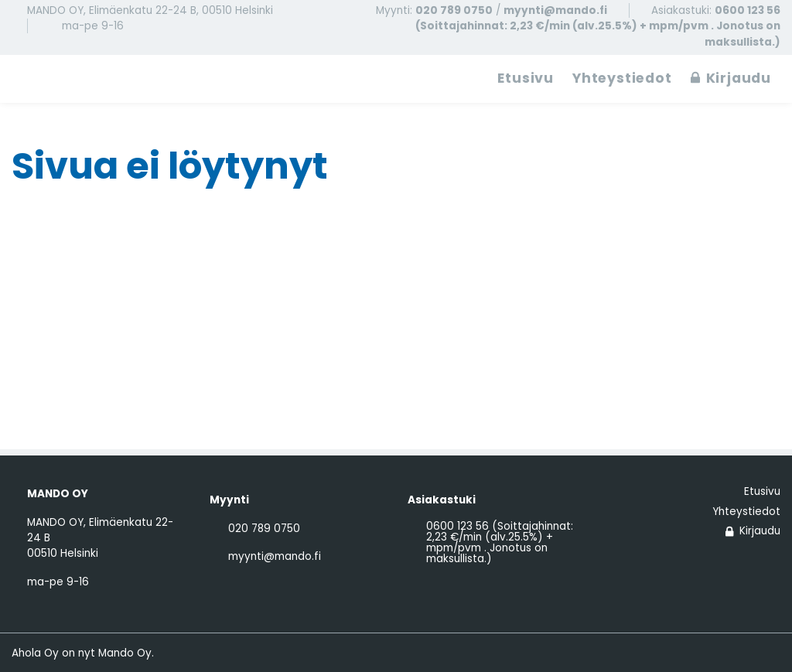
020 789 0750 (454, 10)
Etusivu (526, 78)
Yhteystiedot (622, 78)
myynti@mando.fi (555, 10)
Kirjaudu (731, 78)
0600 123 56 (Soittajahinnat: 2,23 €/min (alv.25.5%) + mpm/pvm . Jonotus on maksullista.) (598, 26)
